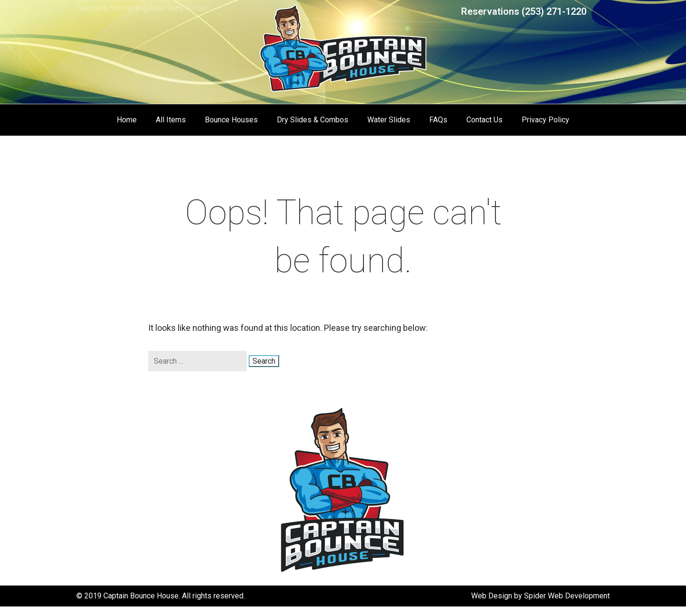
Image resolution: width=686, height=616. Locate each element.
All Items (171, 120)
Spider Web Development (567, 596)
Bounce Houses (231, 120)
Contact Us (484, 120)
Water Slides (389, 120)
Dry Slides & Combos (313, 120)
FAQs (438, 120)
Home (127, 120)
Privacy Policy (545, 120)
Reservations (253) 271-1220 (524, 11)
